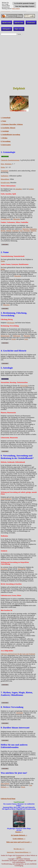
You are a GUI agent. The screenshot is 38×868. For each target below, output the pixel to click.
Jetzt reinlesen (5, 784)
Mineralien (17, 219)
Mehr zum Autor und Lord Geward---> (19, 842)
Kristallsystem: (6, 183)
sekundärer (19, 189)
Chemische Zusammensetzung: (10, 160)
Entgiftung (4, 569)
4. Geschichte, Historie (8, 128)
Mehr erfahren (16, 9)
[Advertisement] (19, 66)
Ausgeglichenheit (6, 499)
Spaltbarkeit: (5, 176)
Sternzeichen (24, 386)
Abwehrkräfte (22, 569)
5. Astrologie (5, 131)
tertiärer (31, 189)
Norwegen (27, 231)
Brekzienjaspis (5, 336)
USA (21, 231)
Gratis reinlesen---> (19, 839)
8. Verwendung (6, 141)
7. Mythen (4, 138)
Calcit (26, 339)
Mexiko (3, 231)
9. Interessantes (6, 145)
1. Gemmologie (6, 118)
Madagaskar (33, 229)
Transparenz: (5, 171)
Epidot (3, 261)
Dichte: (3, 167)
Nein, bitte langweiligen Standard (25, 6)
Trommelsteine (5, 219)
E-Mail (19, 857)
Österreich (25, 229)
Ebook (23, 787)
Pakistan (9, 231)
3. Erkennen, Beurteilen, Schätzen (12, 124)
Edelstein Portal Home (8, 799)
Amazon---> (19, 832)
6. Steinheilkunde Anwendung (10, 135)
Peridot (14, 339)
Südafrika (33, 231)
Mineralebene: (5, 179)
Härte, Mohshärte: (6, 164)
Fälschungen (11, 323)
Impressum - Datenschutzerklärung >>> (19, 852)
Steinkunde (20, 713)
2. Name (3, 121)
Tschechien (16, 231)
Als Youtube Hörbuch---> (19, 835)
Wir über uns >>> (19, 849)
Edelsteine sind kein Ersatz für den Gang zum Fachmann (18, 654)
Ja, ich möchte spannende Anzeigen (24, 3)
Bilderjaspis (17, 336)
